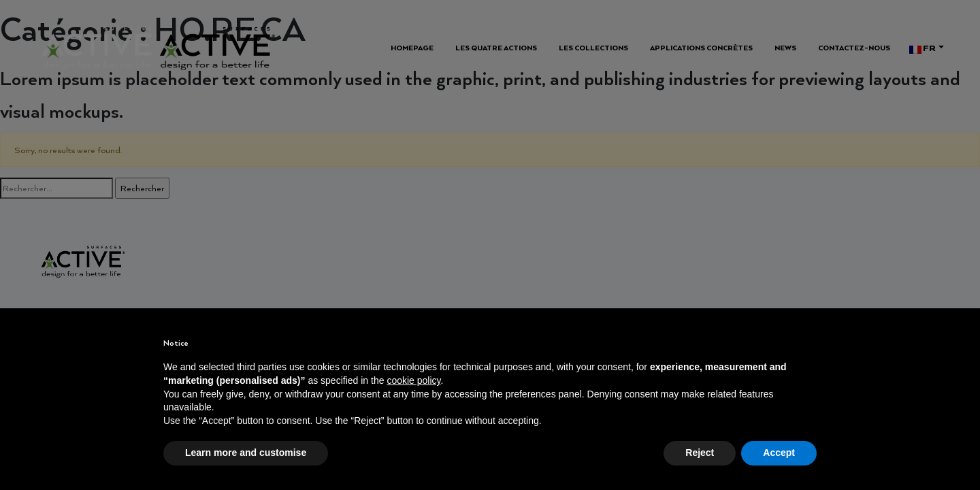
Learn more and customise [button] (246, 453)
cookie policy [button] (413, 380)
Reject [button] (700, 453)
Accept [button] (779, 453)
